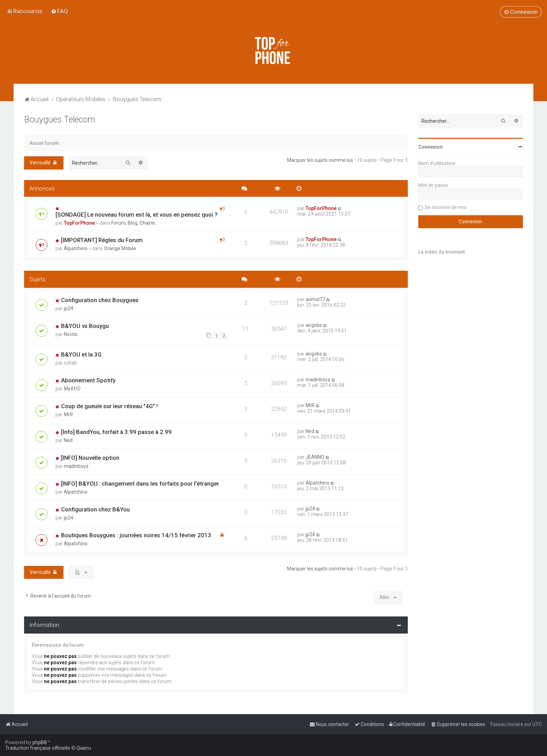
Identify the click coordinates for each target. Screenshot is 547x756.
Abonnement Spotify (88, 380)
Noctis (71, 334)
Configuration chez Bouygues (100, 300)
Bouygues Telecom (60, 119)
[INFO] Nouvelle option (90, 458)
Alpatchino (76, 248)
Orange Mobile (120, 248)
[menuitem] (59, 11)
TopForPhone (79, 223)
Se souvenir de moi (445, 207)
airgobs (314, 325)
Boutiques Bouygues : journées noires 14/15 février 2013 (136, 535)
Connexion (430, 147)
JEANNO (315, 457)
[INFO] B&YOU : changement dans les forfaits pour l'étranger (140, 484)
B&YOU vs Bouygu (85, 326)
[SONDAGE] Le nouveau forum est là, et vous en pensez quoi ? (137, 215)
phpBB (40, 742)
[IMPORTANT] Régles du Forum (102, 240)
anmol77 (315, 299)
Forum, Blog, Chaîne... (135, 223)
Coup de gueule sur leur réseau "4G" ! (109, 406)
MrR (68, 414)
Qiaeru (84, 748)
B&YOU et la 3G (81, 354)
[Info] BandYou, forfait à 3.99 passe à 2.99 (116, 432)
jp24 (69, 308)
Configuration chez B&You (95, 509)
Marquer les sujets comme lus (320, 160)
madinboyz (318, 380)
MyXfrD (72, 389)
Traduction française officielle (38, 748)
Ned (68, 440)
